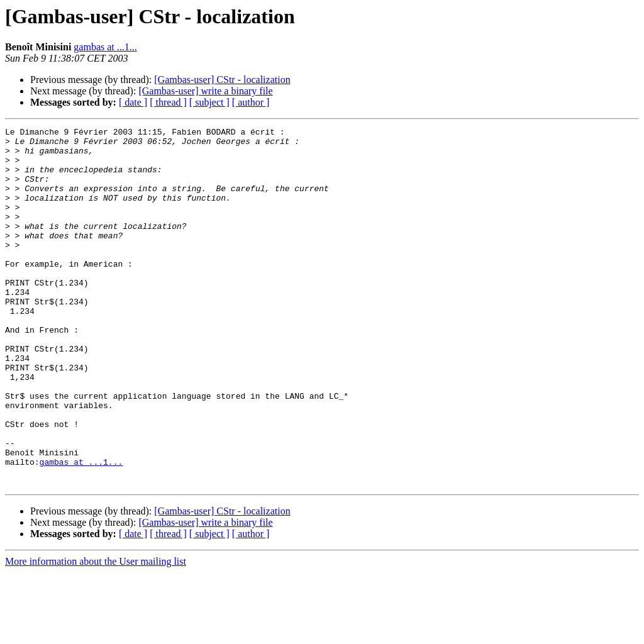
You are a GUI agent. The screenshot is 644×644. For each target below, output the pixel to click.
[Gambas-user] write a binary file (205, 91)
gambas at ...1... (105, 47)
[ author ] (251, 102)
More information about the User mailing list (96, 633)
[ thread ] (168, 102)
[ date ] (133, 102)
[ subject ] (209, 102)
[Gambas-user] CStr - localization (222, 80)
